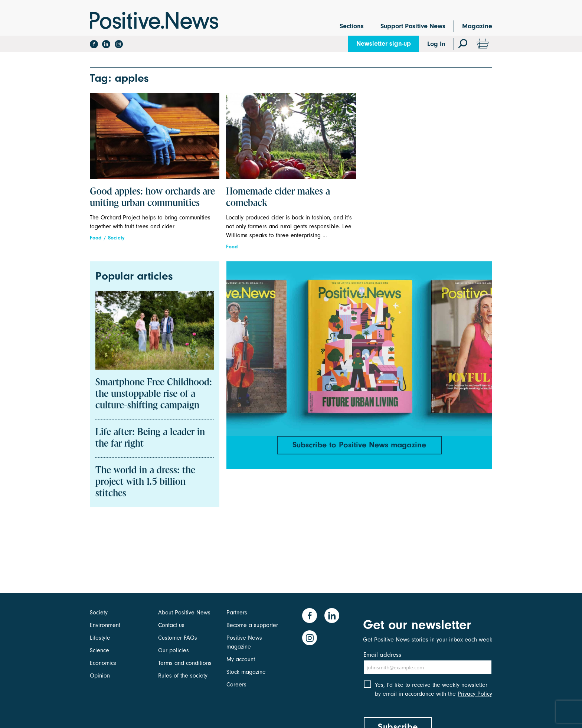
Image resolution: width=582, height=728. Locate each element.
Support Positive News (413, 26)
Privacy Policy (475, 694)
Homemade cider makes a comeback (278, 198)
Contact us (171, 625)
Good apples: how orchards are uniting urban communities (152, 198)
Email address (382, 655)
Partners (237, 613)
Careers (236, 685)
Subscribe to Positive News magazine (359, 445)
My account (241, 659)
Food (96, 238)
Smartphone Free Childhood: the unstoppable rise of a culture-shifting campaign (154, 394)
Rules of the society (183, 676)
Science (99, 650)
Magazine (477, 26)
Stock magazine (246, 672)
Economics (103, 663)
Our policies (174, 650)
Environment (105, 625)
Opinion (100, 676)
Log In (436, 44)
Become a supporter (252, 625)
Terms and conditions (185, 663)
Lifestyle (100, 638)
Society (116, 238)
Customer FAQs (178, 638)
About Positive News (184, 613)
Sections (352, 26)
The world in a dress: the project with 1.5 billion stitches (145, 482)
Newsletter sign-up (384, 44)
